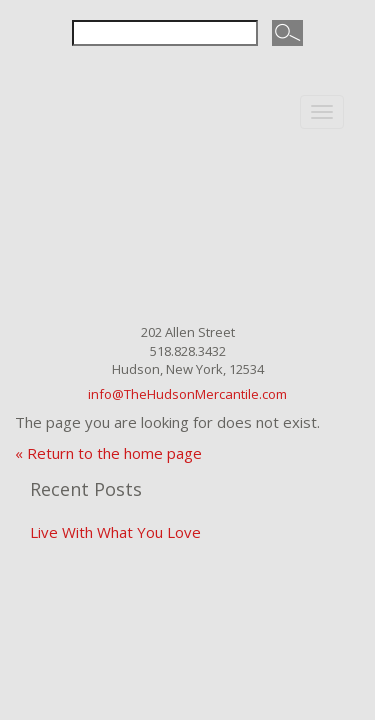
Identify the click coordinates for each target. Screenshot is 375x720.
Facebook (171, 73)
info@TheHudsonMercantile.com (187, 394)
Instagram (203, 73)
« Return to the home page (108, 453)
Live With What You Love (115, 532)
